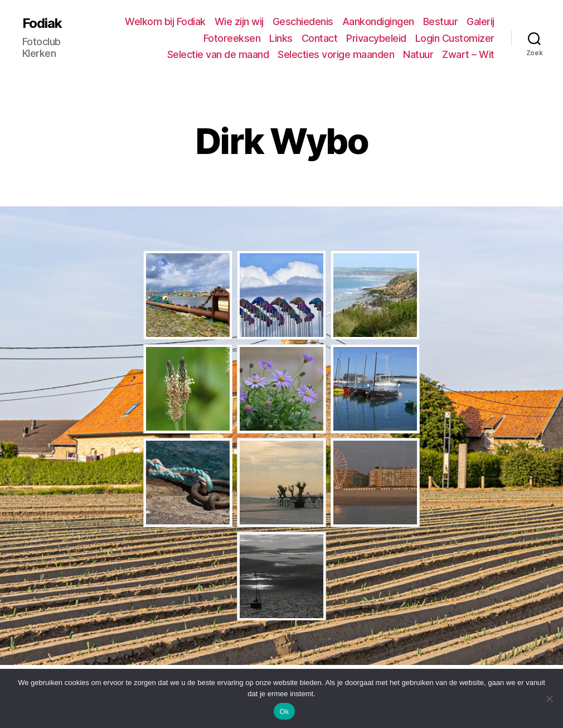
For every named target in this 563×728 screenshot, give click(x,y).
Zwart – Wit (468, 54)
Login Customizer (455, 38)
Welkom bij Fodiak (165, 21)
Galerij (481, 21)
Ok (284, 712)
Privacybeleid (376, 38)
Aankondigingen (378, 21)
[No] (549, 698)
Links (281, 38)
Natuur (418, 54)
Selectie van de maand (218, 54)
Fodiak (42, 23)
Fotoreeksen (232, 38)
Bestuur (441, 21)
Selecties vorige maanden (336, 54)
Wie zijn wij (239, 21)
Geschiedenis (303, 21)
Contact (320, 38)
